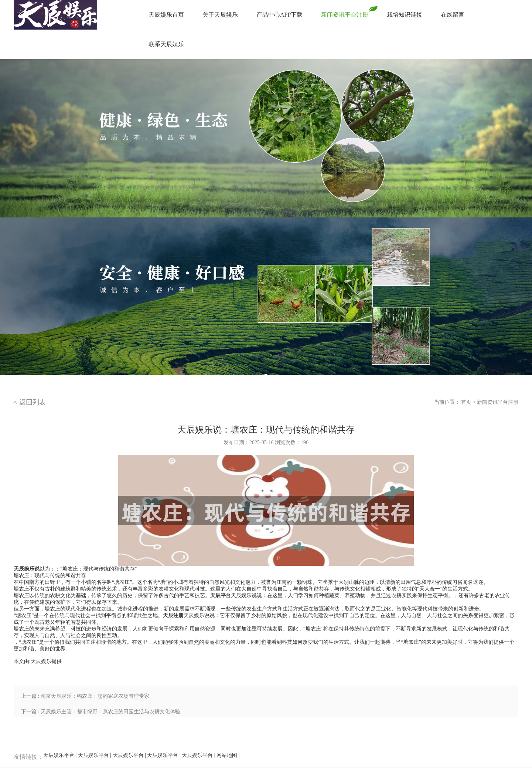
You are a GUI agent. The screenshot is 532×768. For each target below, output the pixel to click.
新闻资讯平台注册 (498, 402)
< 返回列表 (30, 402)
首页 (466, 402)
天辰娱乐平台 (59, 755)
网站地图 (227, 755)
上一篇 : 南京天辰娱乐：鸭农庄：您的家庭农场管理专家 (85, 696)
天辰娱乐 (41, 661)
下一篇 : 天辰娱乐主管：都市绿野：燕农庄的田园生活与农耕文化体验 (101, 712)
